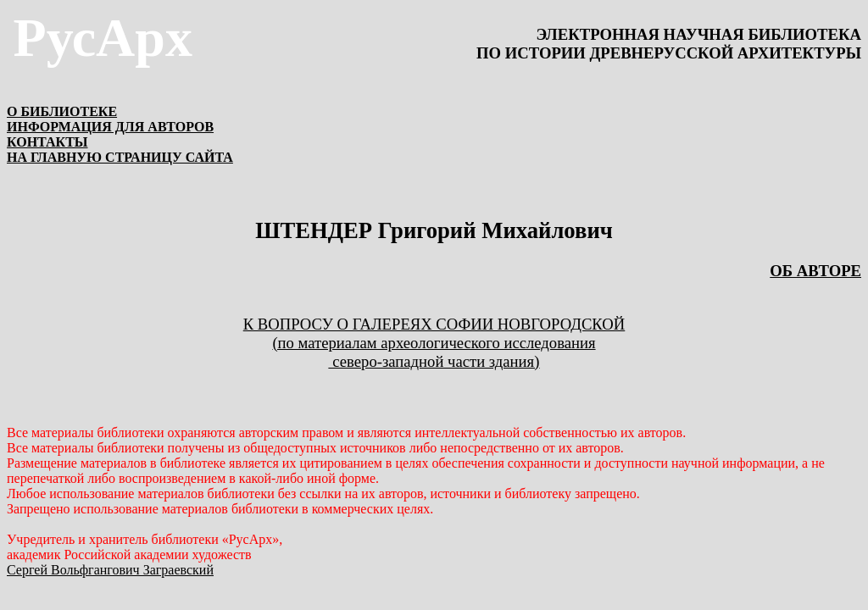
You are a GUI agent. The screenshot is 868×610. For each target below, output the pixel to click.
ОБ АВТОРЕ (815, 271)
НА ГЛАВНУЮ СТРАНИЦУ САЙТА (120, 157)
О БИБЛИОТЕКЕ (62, 111)
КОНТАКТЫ (47, 142)
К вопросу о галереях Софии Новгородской (434, 333)
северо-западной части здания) (434, 361)
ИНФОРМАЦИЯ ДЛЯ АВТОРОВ (110, 127)
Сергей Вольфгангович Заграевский (110, 570)
